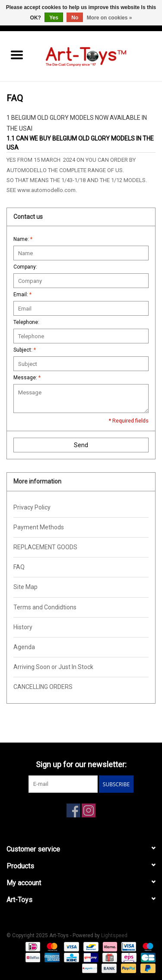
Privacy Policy (32, 507)
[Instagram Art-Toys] (89, 810)
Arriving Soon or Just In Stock (53, 667)
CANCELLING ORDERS (43, 687)
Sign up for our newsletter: (81, 764)
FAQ (19, 567)
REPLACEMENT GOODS (45, 547)
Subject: (25, 350)
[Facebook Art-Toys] (73, 810)
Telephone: (26, 322)
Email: (22, 295)
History (23, 627)
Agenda (24, 647)
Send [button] (81, 445)
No (75, 18)
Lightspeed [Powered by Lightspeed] (114, 935)
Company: (25, 267)
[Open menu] (17, 54)
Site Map (25, 587)
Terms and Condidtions (45, 607)
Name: (23, 239)
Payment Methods (39, 527)
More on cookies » (110, 18)
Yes (54, 18)
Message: (27, 378)
